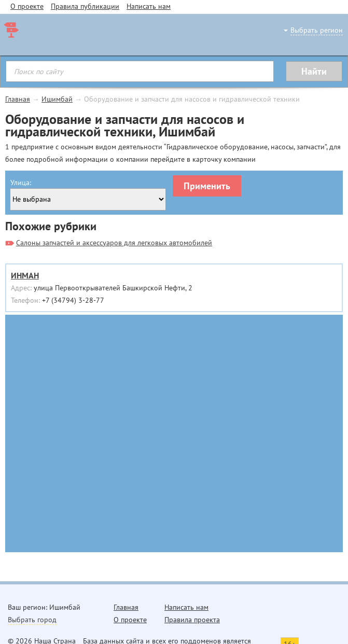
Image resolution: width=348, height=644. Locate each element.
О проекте (27, 6)
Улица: (21, 183)
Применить (207, 186)
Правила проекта (192, 620)
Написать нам (149, 6)
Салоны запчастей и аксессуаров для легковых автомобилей (114, 243)
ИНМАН (25, 275)
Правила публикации (85, 6)
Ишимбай (57, 99)
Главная (18, 99)
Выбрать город (32, 620)
